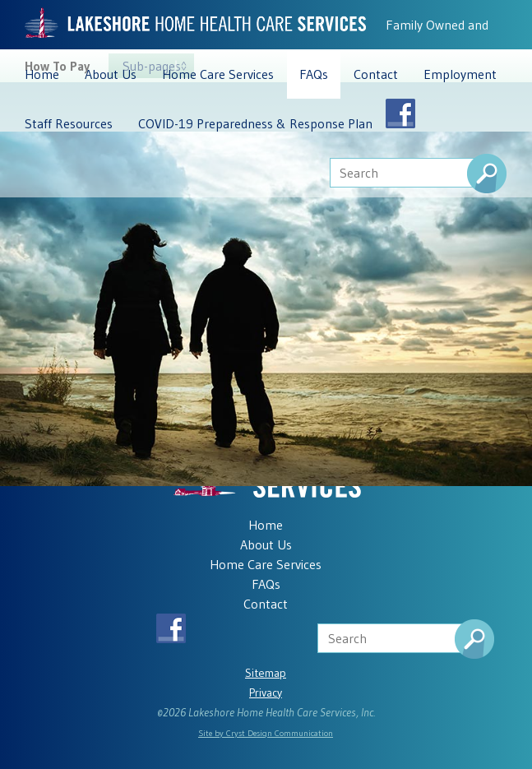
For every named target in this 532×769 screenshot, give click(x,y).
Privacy (266, 693)
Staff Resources (69, 123)
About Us (111, 74)
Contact (376, 74)
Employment (460, 74)
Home (42, 74)
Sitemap (266, 673)
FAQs (314, 74)
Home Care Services (218, 74)
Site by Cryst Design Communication (266, 733)
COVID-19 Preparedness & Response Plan (255, 123)
